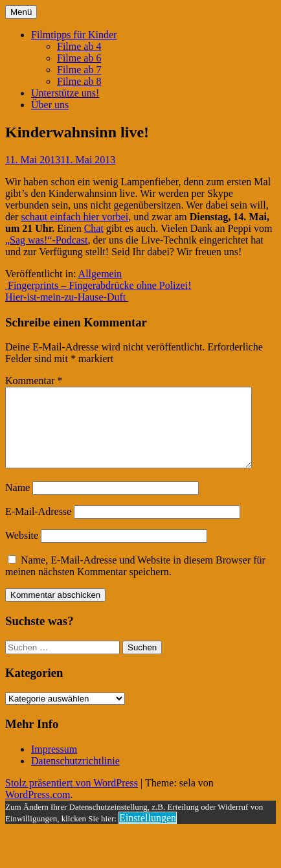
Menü (21, 12)
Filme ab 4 (79, 46)
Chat (94, 228)
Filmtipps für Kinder (74, 35)
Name (17, 503)
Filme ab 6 (79, 58)
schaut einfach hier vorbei (74, 217)
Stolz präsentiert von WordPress (72, 798)
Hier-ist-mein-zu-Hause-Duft (67, 297)
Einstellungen (148, 833)
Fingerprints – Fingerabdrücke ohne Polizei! (98, 285)
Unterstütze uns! (65, 93)
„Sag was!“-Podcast (47, 240)
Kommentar (34, 381)
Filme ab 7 (79, 70)
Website (22, 551)
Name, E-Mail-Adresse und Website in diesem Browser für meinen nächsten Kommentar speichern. (135, 581)
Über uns (50, 105)
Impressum (54, 765)
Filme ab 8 (79, 81)
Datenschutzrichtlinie (75, 776)
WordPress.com (38, 810)
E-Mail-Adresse (38, 527)
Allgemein (100, 274)
